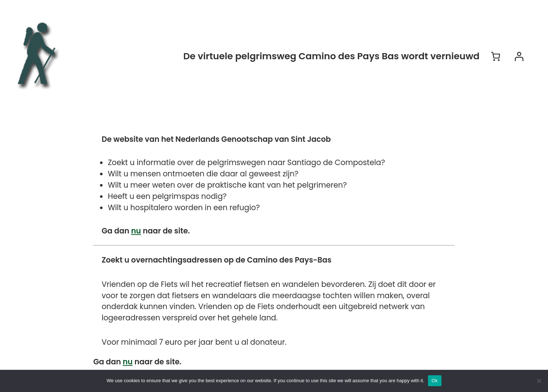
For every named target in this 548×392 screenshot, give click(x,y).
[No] (539, 381)
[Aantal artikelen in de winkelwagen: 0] (496, 56)
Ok (435, 381)
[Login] (519, 56)
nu (136, 231)
